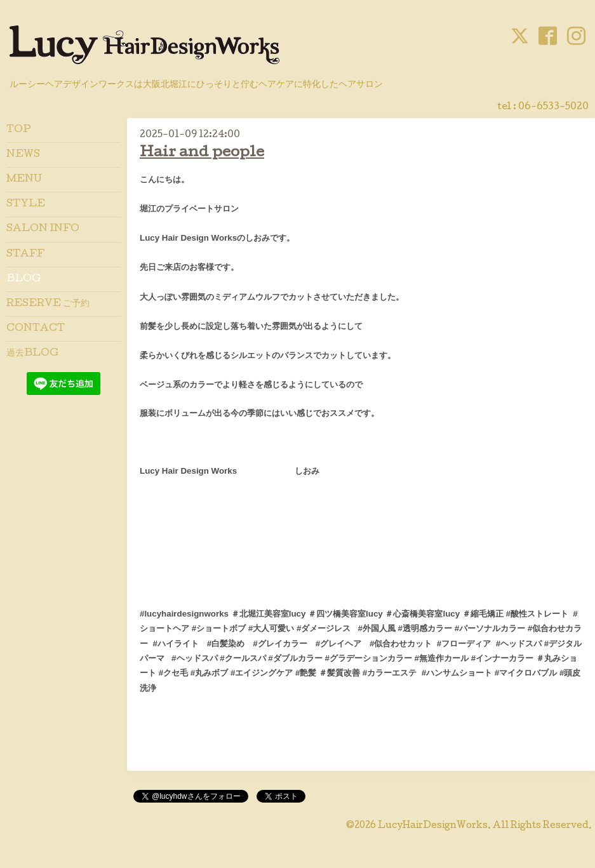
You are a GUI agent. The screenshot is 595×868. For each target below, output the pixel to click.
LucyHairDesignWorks (433, 826)
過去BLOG (32, 354)
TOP (19, 130)
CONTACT (36, 329)
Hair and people (202, 153)
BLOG (23, 279)
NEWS (23, 155)
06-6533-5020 (553, 107)
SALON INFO (43, 229)
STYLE (26, 204)
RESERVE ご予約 (48, 304)
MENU (24, 180)
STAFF (25, 255)
